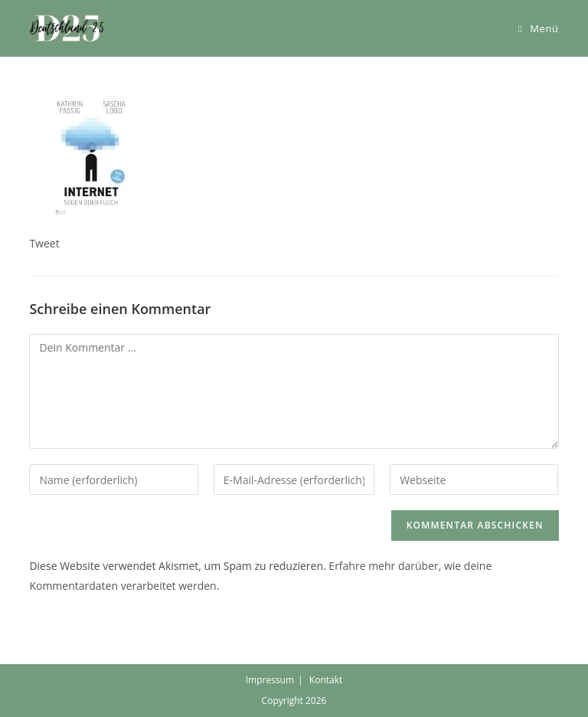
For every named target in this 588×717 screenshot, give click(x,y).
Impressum (270, 680)
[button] (67, 28)
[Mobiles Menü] (539, 28)
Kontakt (326, 680)
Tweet (44, 243)
